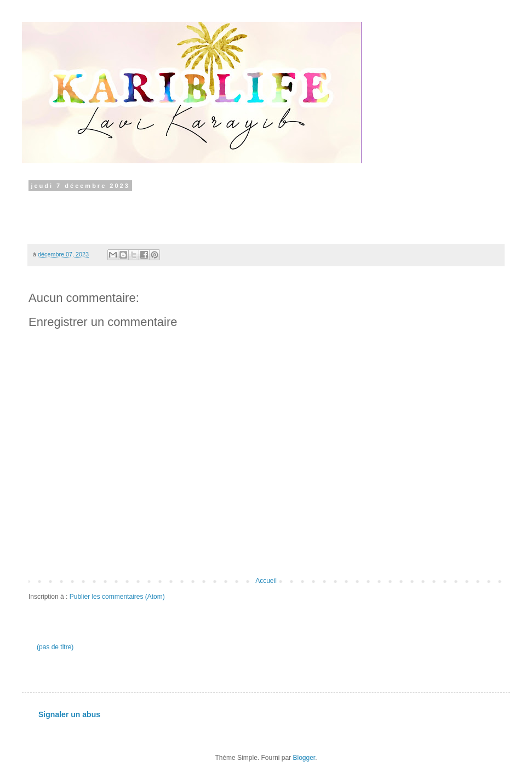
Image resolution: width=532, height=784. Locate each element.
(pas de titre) (55, 647)
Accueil (266, 581)
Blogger (304, 758)
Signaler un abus (69, 714)
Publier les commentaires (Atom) (117, 597)
